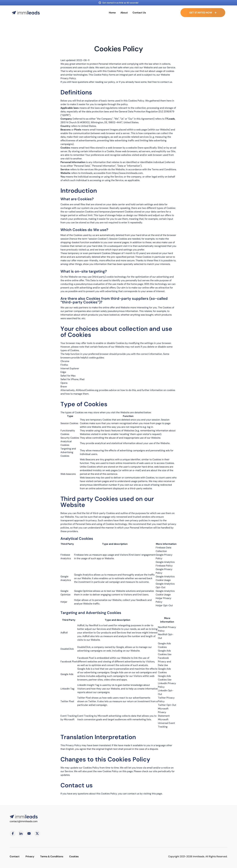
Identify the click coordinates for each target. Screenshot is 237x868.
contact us (166, 82)
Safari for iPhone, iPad (72, 379)
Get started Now (203, 13)
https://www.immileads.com (127, 173)
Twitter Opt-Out (167, 705)
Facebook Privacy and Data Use (164, 662)
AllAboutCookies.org (87, 390)
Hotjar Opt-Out (164, 605)
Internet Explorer (70, 368)
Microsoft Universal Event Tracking (166, 723)
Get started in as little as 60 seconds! (120, 3)
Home (112, 13)
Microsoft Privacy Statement (164, 712)
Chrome (65, 361)
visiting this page (153, 794)
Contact (15, 856)
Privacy (30, 856)
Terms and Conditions (164, 169)
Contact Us (139, 13)
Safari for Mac (68, 376)
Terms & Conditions (52, 856)
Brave (64, 387)
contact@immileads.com (24, 821)
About (124, 13)
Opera (64, 383)
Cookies (74, 856)
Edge (63, 372)
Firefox (64, 365)
